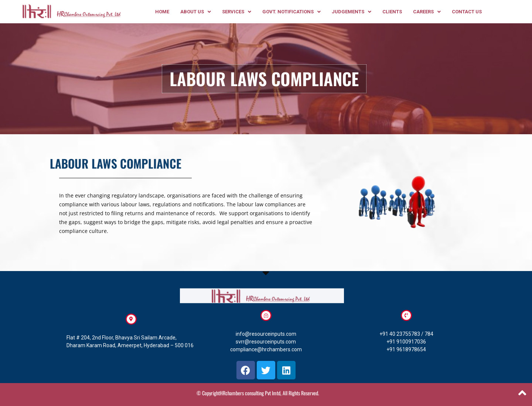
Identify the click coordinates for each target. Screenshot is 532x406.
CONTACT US (467, 12)
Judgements (352, 12)
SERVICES (237, 12)
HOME (162, 12)
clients (392, 12)
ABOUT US (196, 12)
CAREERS (427, 12)
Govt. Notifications (291, 12)
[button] (196, 12)
